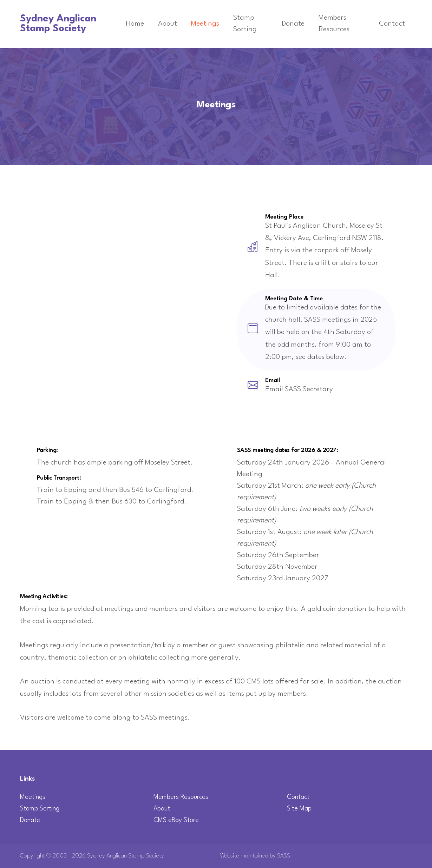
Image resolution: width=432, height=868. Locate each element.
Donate (293, 24)
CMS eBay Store (176, 820)
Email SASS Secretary (299, 389)
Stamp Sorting (245, 24)
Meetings (205, 24)
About (168, 24)
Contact (392, 24)
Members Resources (334, 24)
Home (135, 24)
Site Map (299, 809)
